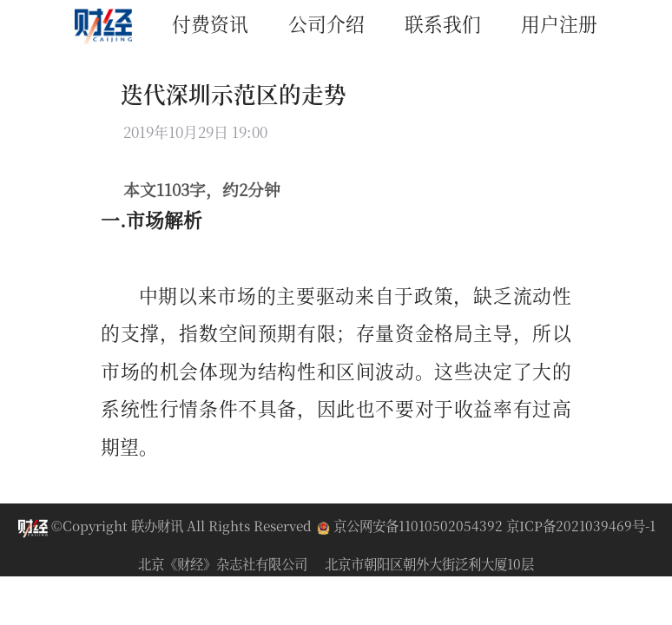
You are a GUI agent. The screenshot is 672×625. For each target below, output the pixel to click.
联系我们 (443, 23)
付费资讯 (210, 23)
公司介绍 (326, 23)
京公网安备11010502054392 (412, 525)
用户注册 (559, 23)
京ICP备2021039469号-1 (581, 525)
